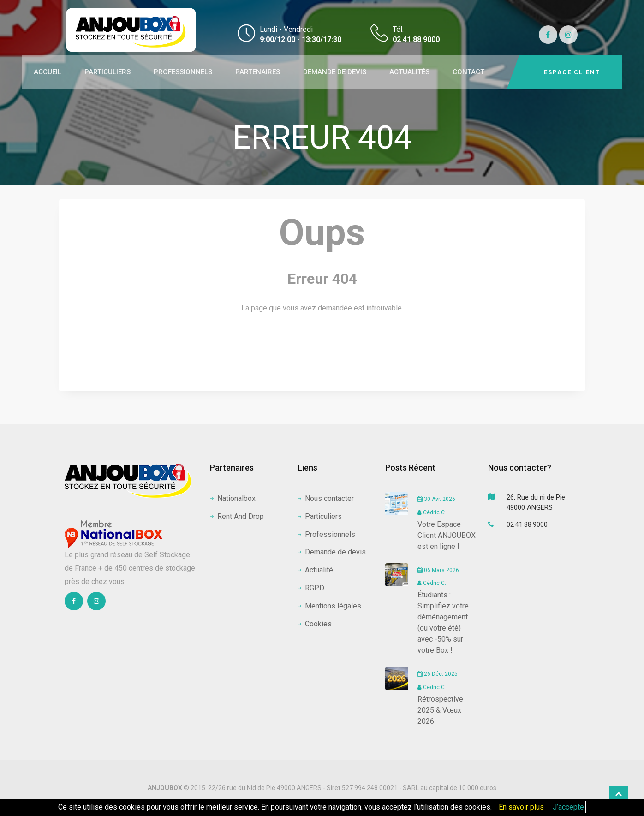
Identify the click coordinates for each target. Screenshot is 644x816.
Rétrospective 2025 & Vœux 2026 (440, 710)
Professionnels (326, 534)
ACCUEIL (48, 72)
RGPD (311, 588)
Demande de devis (332, 552)
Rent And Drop (237, 516)
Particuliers (320, 516)
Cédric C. (432, 512)
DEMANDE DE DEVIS (335, 72)
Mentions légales (329, 606)
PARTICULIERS (107, 72)
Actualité (315, 570)
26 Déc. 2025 (438, 674)
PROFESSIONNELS (183, 72)
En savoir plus (521, 807)
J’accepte (568, 807)
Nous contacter (326, 498)
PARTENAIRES (258, 72)
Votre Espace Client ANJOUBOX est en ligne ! (447, 535)
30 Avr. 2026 (436, 499)
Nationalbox (233, 498)
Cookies (315, 624)
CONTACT (468, 72)
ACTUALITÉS (409, 72)
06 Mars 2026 (438, 570)
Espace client (572, 72)
